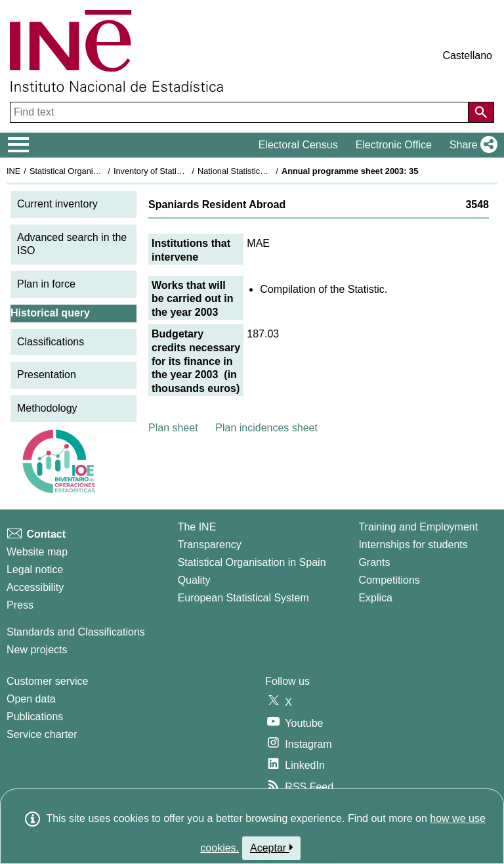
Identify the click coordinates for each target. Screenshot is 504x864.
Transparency (210, 545)
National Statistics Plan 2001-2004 (262, 171)
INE (13, 171)
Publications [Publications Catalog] (35, 717)
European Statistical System (243, 598)
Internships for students (413, 545)
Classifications (51, 342)
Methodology (47, 408)
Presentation (47, 375)
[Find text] (241, 112)
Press (20, 605)
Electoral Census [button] (298, 145)
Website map (37, 552)
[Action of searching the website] (481, 112)
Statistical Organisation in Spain (89, 171)
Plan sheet (173, 428)
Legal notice (35, 570)
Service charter (42, 734)
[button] (471, 145)
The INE (197, 527)
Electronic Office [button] (394, 145)
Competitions (389, 580)
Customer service (47, 681)
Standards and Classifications (76, 632)
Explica (375, 598)
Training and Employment (418, 527)
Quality (194, 580)
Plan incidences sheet (266, 428)
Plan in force (46, 284)
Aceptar (271, 848)
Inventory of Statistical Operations (176, 171)
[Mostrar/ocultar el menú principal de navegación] (19, 145)
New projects (37, 650)
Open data (31, 699)
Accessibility (35, 587)
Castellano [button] (467, 55)
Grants (374, 562)
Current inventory (57, 204)
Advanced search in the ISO (72, 244)
